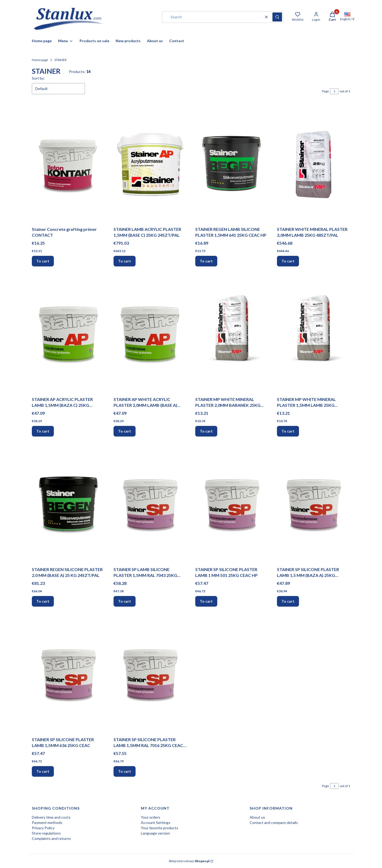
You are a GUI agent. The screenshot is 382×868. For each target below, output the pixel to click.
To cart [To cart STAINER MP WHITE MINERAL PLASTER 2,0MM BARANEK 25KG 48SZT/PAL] (206, 431)
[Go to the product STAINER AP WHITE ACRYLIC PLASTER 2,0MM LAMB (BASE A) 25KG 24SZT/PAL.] (150, 335)
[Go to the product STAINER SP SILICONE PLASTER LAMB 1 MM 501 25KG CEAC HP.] (232, 505)
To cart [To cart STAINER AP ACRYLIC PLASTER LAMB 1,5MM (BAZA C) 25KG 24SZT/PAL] (43, 431)
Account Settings (156, 822)
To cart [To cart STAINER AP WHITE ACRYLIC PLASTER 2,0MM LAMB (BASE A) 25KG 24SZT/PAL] (125, 431)
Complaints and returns (51, 838)
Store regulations (46, 833)
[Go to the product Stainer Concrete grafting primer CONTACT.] (68, 165)
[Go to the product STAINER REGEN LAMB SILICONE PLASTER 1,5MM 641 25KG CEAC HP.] (232, 165)
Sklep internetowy (189, 861)
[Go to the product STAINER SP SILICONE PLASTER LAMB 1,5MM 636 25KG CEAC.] (68, 675)
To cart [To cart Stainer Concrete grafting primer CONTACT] (43, 261)
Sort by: (38, 78)
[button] (277, 17)
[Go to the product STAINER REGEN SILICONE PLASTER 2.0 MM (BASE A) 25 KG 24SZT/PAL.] (68, 505)
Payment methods (47, 822)
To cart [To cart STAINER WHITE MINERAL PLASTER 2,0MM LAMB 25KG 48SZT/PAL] (288, 261)
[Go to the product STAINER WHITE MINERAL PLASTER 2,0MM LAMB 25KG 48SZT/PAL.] (314, 165)
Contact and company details (274, 822)
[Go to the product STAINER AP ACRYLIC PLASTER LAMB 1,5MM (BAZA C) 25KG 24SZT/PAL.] (68, 335)
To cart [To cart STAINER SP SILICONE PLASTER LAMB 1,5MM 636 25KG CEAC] (43, 771)
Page (325, 91)
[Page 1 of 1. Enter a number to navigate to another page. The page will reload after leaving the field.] (334, 91)
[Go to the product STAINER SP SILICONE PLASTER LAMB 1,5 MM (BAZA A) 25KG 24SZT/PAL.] (314, 505)
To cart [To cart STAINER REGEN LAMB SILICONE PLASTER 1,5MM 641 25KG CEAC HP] (206, 261)
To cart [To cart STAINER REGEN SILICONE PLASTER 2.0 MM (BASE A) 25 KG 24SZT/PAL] (43, 601)
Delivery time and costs (51, 817)
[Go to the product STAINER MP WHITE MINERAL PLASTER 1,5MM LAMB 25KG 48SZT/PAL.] (314, 335)
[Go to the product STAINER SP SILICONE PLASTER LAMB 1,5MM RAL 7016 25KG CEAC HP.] (150, 675)
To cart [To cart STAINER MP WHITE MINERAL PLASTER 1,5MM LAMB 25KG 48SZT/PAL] (288, 431)
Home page (40, 60)
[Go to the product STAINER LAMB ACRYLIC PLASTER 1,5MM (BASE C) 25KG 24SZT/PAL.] (150, 165)
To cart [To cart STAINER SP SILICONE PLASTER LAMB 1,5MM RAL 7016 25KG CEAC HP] (125, 771)
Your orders (151, 817)
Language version (155, 833)
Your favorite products (160, 828)
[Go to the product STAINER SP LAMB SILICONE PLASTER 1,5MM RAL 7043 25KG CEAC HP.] (150, 505)
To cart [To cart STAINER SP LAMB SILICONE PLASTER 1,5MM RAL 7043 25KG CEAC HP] (125, 601)
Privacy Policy (43, 828)
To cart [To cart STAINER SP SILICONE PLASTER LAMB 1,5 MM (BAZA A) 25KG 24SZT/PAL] (288, 601)
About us (257, 817)
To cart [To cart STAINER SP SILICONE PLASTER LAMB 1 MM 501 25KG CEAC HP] (206, 601)
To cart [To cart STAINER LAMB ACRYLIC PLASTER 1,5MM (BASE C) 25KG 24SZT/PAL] (125, 261)
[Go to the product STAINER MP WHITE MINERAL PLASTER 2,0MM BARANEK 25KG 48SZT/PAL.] (232, 335)
